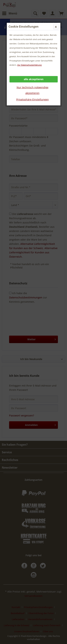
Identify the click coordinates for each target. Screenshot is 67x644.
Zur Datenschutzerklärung (29, 65)
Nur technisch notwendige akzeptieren (33, 90)
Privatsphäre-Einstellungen (33, 99)
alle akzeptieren (34, 79)
